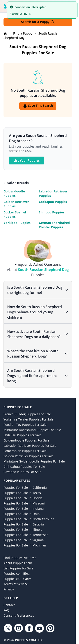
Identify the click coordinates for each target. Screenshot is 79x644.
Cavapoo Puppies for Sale (22, 472)
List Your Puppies (27, 160)
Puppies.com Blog (17, 573)
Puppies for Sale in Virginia (24, 540)
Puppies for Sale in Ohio (22, 514)
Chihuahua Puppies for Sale (24, 467)
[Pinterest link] (50, 628)
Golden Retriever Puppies (16, 204)
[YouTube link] (39, 628)
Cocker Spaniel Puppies (15, 214)
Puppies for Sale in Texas (22, 493)
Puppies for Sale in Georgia (24, 524)
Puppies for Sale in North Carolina (29, 519)
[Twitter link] (8, 628)
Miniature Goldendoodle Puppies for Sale (34, 461)
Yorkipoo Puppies (17, 223)
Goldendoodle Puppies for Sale (26, 440)
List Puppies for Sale (18, 568)
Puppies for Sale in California (25, 488)
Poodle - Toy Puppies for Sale (25, 425)
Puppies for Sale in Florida (23, 498)
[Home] (6, 33)
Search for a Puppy (38, 22)
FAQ (6, 610)
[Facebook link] (29, 628)
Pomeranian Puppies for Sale (25, 451)
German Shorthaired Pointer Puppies (54, 225)
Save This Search (38, 106)
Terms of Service (16, 584)
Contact (9, 605)
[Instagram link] (18, 628)
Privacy (9, 589)
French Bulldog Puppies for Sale (27, 414)
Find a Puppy (23, 33)
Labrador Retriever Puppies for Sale (30, 446)
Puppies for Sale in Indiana (24, 509)
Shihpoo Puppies (52, 212)
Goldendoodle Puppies (14, 193)
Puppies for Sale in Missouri (24, 503)
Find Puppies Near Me (20, 558)
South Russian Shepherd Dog (43, 270)
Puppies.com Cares (18, 579)
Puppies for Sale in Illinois (23, 530)
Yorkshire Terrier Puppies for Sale (29, 419)
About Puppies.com (18, 563)
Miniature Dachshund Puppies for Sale (32, 430)
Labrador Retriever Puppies (53, 193)
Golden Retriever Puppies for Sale (29, 456)
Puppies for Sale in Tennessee (26, 535)
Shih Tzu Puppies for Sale (22, 435)
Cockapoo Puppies (53, 202)
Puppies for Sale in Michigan (25, 545)
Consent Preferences (19, 615)
